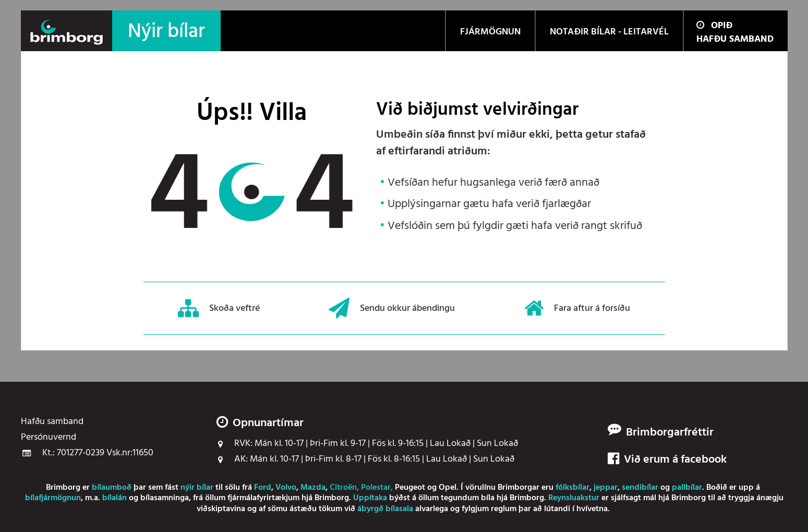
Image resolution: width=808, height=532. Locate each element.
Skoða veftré (219, 308)
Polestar (376, 488)
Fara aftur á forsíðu (577, 308)
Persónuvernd (49, 438)
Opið (714, 26)
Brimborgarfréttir (670, 433)
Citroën (343, 488)
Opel (448, 488)
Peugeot (410, 488)
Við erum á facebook (667, 460)
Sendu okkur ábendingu (392, 308)
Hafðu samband (735, 39)
